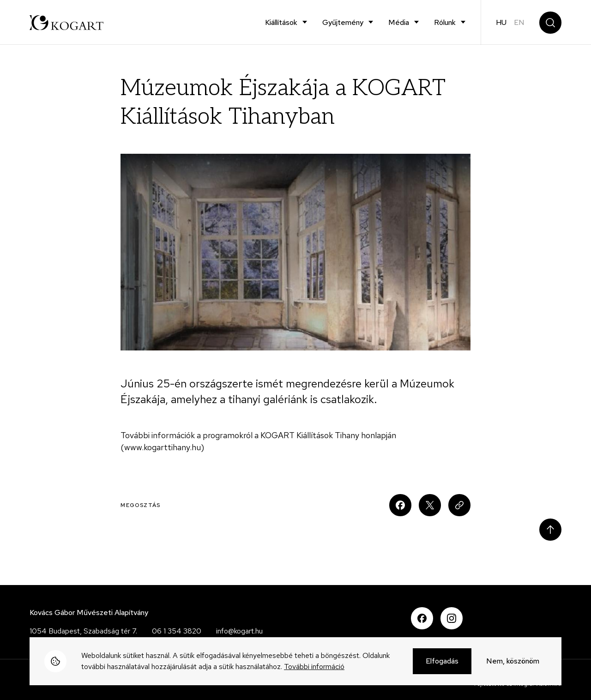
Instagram (452, 618)
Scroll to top (550, 530)
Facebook (422, 618)
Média (399, 22)
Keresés (550, 23)
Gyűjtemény (343, 22)
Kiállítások (281, 22)
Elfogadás (442, 662)
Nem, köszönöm (513, 662)
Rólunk (445, 22)
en (519, 22)
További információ (314, 667)
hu (501, 22)
